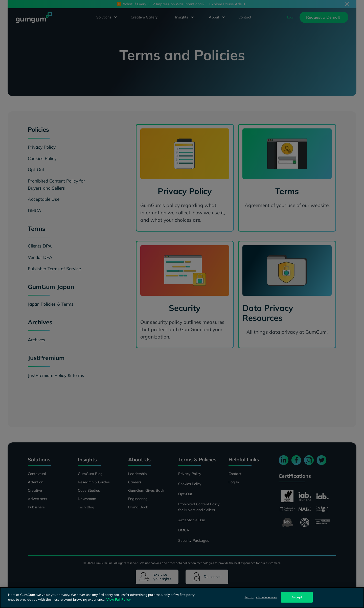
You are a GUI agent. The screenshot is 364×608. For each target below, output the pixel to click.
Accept (297, 597)
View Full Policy (119, 599)
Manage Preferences (261, 597)
